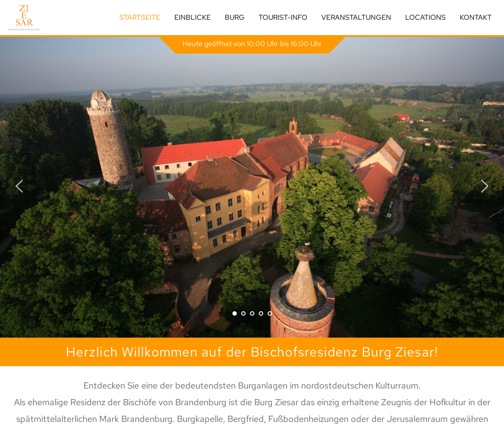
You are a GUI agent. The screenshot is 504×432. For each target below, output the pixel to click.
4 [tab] (261, 313)
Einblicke (193, 17)
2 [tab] (243, 313)
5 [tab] (270, 313)
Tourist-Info (283, 17)
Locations (425, 17)
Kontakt (476, 17)
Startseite (140, 17)
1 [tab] (234, 313)
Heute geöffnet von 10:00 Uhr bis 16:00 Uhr (252, 44)
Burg (235, 17)
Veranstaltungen (356, 17)
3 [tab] (252, 313)
